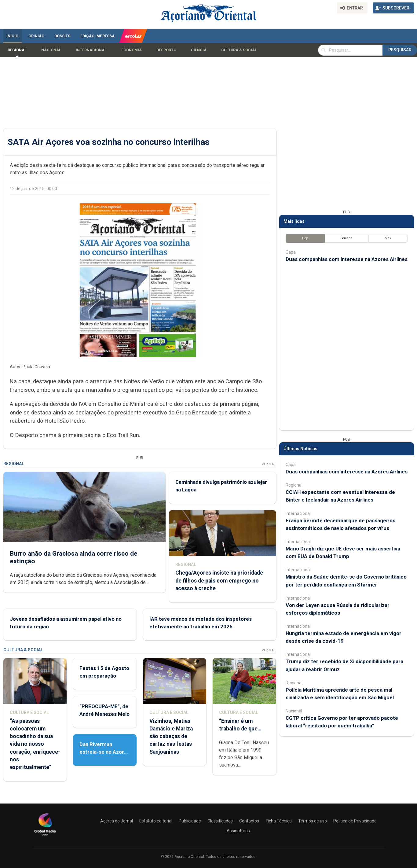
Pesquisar (400, 50)
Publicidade (190, 821)
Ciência (199, 50)
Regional (17, 50)
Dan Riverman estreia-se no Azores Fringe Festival (105, 752)
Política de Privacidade (355, 821)
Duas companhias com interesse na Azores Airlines (347, 259)
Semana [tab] (346, 238)
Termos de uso (313, 821)
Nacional (51, 50)
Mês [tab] (388, 238)
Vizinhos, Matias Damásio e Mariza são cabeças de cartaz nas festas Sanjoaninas (171, 736)
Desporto (166, 50)
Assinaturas (238, 831)
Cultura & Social (239, 50)
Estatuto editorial (156, 821)
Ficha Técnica (279, 821)
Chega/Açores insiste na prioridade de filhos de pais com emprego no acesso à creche (219, 580)
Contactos (249, 821)
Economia (132, 50)
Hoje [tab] (305, 238)
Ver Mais (269, 464)
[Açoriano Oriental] (45, 836)
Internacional (91, 50)
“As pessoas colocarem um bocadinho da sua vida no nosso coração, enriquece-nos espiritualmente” (35, 744)
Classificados (220, 821)
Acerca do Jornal (117, 821)
